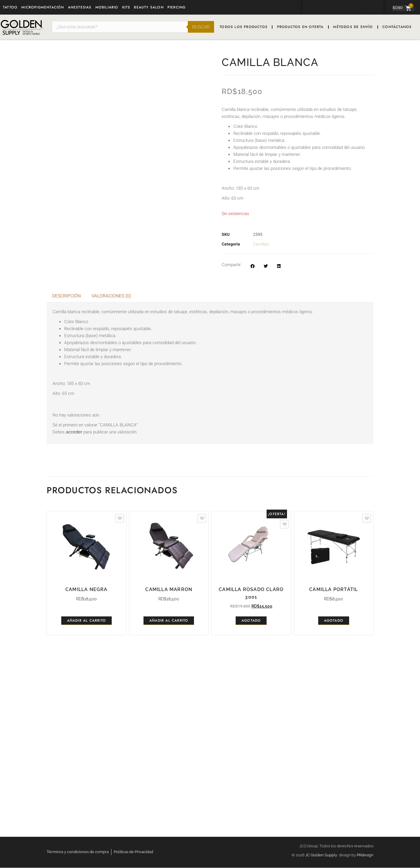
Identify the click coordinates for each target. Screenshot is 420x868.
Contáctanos (397, 27)
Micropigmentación (43, 7)
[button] (252, 266)
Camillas (261, 244)
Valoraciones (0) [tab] (112, 296)
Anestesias (80, 7)
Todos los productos (244, 27)
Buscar (201, 27)
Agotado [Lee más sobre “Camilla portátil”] (334, 621)
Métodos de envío (353, 27)
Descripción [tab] (67, 296)
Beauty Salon (149, 7)
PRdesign (365, 855)
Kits (126, 7)
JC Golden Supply (322, 855)
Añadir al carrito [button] (86, 621)
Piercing (177, 7)
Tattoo (10, 7)
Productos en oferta (300, 27)
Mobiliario (107, 7)
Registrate (370, 7)
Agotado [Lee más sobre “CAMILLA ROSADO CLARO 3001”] (251, 621)
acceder (74, 432)
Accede (345, 7)
